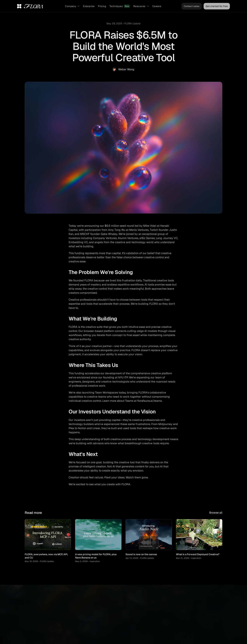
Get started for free (217, 6)
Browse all (216, 513)
